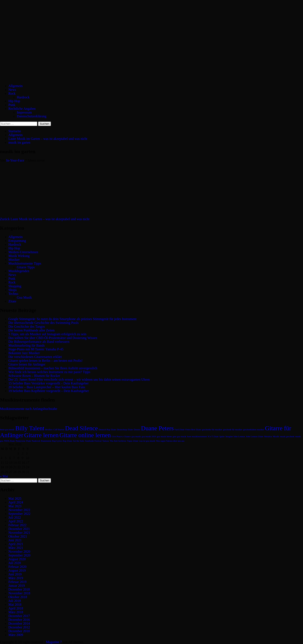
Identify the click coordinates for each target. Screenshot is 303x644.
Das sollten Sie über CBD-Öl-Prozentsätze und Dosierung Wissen (53, 338)
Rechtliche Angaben (22, 109)
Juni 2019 (15, 574)
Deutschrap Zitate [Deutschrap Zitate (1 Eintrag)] (125, 430)
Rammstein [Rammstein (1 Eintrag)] (46, 441)
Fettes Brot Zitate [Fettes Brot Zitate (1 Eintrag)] (193, 430)
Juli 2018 (15, 601)
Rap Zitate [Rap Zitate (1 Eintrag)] (68, 441)
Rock (12, 93)
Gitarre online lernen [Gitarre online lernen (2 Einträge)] (85, 435)
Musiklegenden (19, 271)
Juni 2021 (15, 540)
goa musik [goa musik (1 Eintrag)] (136, 437)
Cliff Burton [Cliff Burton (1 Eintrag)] (59, 430)
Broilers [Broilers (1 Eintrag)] (49, 430)
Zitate (12, 301)
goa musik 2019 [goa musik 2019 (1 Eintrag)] (149, 437)
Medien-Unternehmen (23, 252)
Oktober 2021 (18, 536)
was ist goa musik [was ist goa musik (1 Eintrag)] (147, 441)
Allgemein (16, 86)
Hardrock (23, 97)
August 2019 (17, 570)
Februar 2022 (17, 525)
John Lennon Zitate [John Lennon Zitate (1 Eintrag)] (255, 437)
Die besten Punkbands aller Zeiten (32, 330)
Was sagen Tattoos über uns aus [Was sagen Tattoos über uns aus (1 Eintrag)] (170, 441)
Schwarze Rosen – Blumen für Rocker (34, 376)
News (12, 90)
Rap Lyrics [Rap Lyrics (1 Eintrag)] (57, 441)
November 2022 (19, 510)
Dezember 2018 (19, 589)
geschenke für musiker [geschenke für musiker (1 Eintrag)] (212, 430)
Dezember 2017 (19, 616)
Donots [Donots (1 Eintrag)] (137, 430)
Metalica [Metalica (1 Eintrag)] (268, 437)
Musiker (14, 260)
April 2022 (16, 521)
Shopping (15, 286)
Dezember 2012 (19, 627)
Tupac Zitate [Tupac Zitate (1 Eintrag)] (133, 441)
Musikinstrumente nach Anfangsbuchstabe (29, 409)
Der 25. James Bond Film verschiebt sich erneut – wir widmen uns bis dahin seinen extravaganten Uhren (79, 380)
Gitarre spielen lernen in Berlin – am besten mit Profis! (45, 361)
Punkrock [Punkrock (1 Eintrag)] (36, 441)
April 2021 (16, 544)
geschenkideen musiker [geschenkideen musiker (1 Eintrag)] (254, 430)
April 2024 (16, 502)
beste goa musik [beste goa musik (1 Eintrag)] (7, 430)
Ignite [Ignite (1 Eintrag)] (222, 437)
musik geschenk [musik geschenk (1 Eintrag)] (287, 437)
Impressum (24, 112)
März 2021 (16, 548)
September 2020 (19, 555)
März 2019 (16, 578)
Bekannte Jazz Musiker (24, 353)
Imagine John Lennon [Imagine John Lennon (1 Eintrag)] (235, 437)
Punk (12, 105)
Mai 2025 (15, 499)
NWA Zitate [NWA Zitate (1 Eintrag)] (9, 441)
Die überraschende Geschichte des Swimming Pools (44, 323)
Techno (13, 294)
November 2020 (19, 552)
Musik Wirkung (19, 256)
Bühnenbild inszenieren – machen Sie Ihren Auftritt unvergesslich (53, 368)
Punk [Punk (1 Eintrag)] (29, 441)
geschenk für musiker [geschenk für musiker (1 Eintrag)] (233, 430)
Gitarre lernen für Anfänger (27, 364)
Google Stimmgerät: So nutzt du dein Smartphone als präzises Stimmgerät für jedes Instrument (72, 319)
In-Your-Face (16, 160)
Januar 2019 (17, 586)
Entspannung (17, 241)
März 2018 (16, 612)
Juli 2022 (15, 517)
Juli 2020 (15, 563)
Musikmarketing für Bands (27, 345)
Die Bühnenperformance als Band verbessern (39, 342)
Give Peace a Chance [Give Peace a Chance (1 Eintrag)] (121, 437)
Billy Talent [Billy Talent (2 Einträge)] (30, 428)
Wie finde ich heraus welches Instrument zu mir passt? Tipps (49, 372)
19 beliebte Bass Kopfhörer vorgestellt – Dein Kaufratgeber (49, 391)
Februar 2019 (17, 582)
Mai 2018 (15, 605)
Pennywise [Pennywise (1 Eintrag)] (21, 441)
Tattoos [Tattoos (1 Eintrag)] (106, 441)
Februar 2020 (17, 567)
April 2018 (16, 608)
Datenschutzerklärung (32, 116)
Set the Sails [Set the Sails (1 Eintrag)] (79, 441)
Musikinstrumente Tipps (25, 263)
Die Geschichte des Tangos (27, 327)
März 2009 (16, 635)
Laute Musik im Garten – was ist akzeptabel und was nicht (45, 219)
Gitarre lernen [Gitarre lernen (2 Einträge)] (41, 435)
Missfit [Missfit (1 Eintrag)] (276, 437)
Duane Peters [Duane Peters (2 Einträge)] (157, 428)
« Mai (4, 476)
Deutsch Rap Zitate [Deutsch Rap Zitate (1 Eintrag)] (107, 430)
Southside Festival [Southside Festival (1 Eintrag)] (93, 441)
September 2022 (19, 514)
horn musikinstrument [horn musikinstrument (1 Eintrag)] (197, 437)
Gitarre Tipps (26, 267)
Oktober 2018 (18, 597)
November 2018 (19, 593)
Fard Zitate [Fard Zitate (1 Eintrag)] (180, 430)
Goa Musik (24, 297)
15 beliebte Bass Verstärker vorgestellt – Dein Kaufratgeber (49, 383)
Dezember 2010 (19, 631)
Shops (13, 290)
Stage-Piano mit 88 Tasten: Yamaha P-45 (36, 349)
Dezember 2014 (19, 623)
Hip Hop (14, 101)
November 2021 (19, 533)
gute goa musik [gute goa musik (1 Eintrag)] (179, 437)
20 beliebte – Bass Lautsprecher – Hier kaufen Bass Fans (47, 387)
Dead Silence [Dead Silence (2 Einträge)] (82, 428)
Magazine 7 (54, 642)
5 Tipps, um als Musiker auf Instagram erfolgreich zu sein (47, 334)
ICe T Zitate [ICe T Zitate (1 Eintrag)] (213, 437)
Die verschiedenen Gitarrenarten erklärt (35, 357)
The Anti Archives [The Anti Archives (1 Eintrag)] (118, 441)
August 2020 (17, 559)
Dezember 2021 (19, 529)
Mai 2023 (15, 506)
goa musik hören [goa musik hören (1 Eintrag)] (164, 437)
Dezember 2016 (19, 620)
